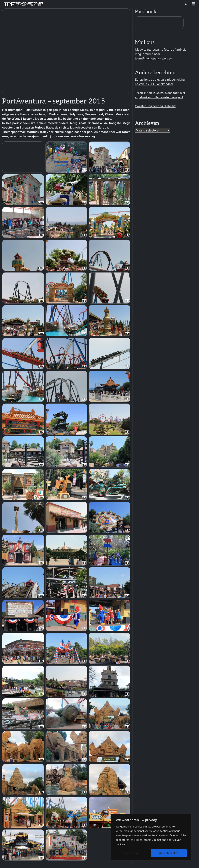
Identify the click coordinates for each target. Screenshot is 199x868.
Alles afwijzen (133, 853)
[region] (151, 837)
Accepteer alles (169, 853)
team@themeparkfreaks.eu (153, 58)
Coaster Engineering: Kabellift (155, 106)
